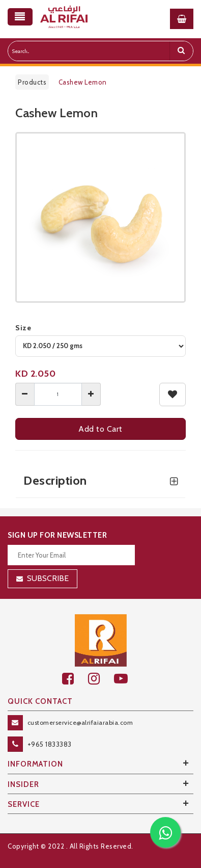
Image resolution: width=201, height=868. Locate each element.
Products (32, 82)
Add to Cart (101, 429)
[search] (181, 51)
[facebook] (75, 679)
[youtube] (126, 679)
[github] (101, 679)
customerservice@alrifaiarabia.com (80, 722)
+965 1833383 (50, 744)
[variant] (101, 346)
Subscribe (48, 578)
